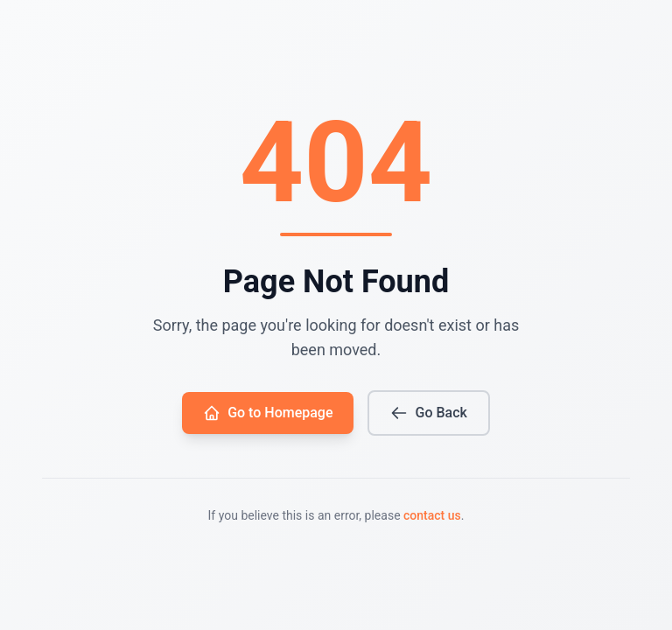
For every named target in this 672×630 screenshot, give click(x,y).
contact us (432, 515)
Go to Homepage (268, 413)
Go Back (428, 413)
